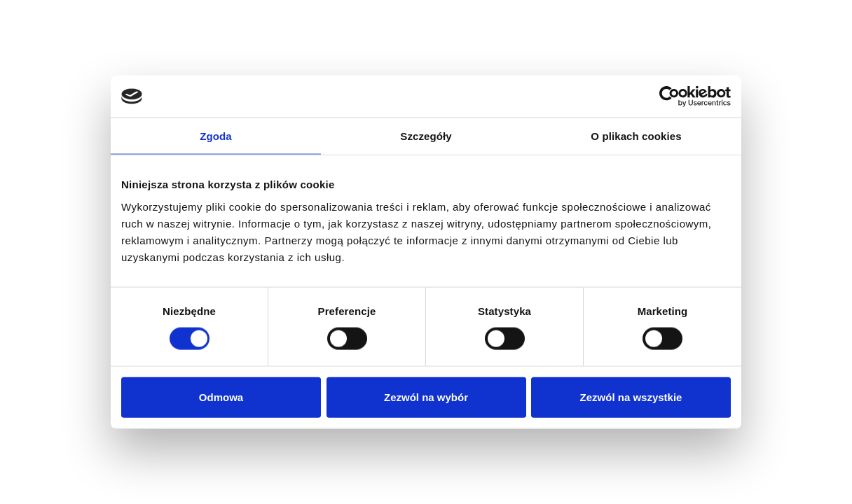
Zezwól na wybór (426, 397)
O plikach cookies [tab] (636, 136)
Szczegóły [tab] (426, 136)
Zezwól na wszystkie (631, 397)
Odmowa (221, 397)
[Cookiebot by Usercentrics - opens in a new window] (669, 97)
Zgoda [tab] (216, 136)
